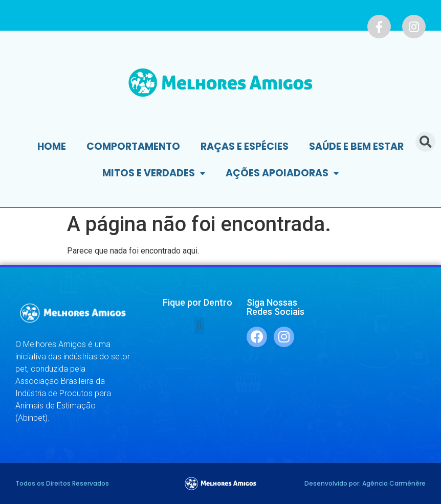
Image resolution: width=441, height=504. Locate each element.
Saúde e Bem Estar (356, 146)
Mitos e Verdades (154, 174)
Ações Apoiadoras (282, 174)
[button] (199, 326)
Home (52, 146)
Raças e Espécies (245, 146)
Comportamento (133, 146)
